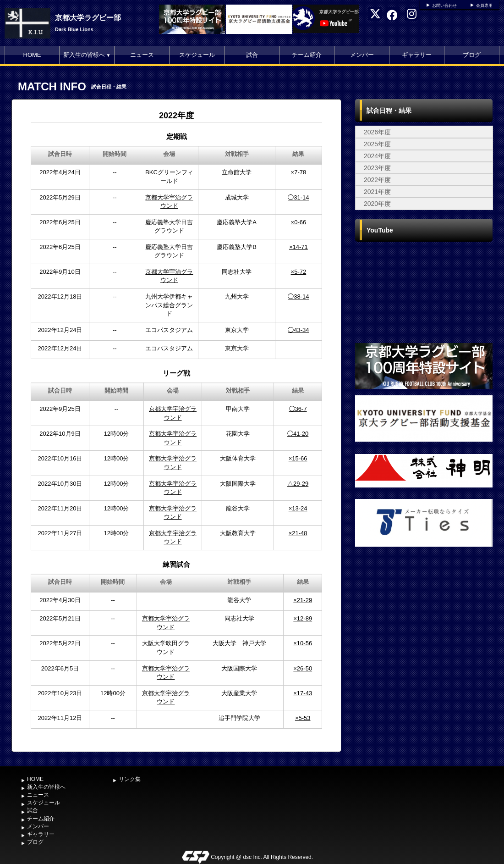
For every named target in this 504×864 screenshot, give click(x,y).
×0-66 (299, 222)
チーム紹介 (307, 55)
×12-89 (303, 618)
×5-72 (299, 272)
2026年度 (377, 132)
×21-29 (303, 600)
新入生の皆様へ (87, 55)
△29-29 (298, 484)
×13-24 (298, 508)
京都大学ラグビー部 (88, 18)
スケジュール (197, 55)
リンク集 (130, 779)
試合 (252, 55)
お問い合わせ (444, 6)
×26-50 (303, 668)
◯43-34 (298, 330)
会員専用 (484, 6)
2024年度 (377, 156)
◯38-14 (298, 296)
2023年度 (377, 168)
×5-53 (303, 718)
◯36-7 (298, 409)
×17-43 (303, 693)
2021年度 (377, 192)
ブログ (472, 55)
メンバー (362, 55)
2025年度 (377, 144)
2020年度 (377, 204)
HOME (32, 55)
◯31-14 (298, 197)
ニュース (142, 55)
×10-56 (303, 643)
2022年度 (377, 180)
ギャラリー (417, 55)
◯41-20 (298, 434)
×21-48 (298, 533)
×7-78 (299, 172)
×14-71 (299, 247)
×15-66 (298, 458)
